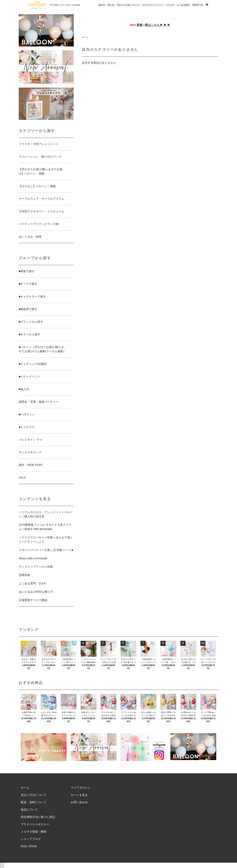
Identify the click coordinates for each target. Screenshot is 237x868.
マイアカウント (81, 788)
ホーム (85, 37)
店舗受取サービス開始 (33, 600)
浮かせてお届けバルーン (128, 5)
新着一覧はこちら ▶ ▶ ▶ (154, 25)
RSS (24, 846)
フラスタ (170, 5)
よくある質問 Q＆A (32, 583)
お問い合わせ (79, 802)
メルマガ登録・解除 (34, 832)
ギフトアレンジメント (153, 5)
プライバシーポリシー (35, 824)
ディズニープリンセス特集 (36, 567)
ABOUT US (198, 5)
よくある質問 (183, 5)
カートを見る (79, 795)
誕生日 (102, 5)
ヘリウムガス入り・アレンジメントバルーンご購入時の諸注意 (46, 514)
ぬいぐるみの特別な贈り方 (36, 592)
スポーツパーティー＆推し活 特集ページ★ (46, 550)
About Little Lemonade (33, 558)
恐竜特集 (24, 575)
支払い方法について (34, 795)
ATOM (33, 846)
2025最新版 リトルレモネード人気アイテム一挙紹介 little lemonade (45, 527)
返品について (29, 810)
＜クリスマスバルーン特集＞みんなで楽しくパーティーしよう (46, 539)
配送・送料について (34, 802)
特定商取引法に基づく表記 (38, 817)
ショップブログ (31, 839)
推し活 (111, 5)
